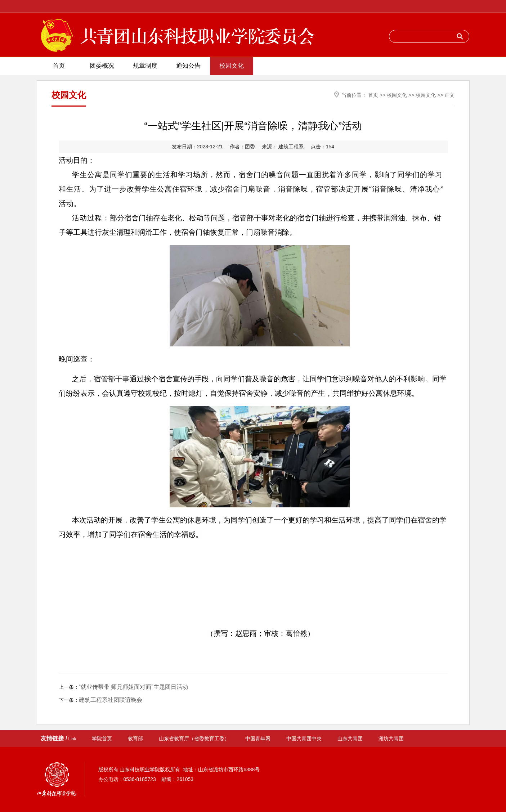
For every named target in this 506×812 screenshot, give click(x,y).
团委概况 (102, 66)
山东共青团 (350, 739)
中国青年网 (258, 739)
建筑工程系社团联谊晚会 (111, 700)
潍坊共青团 (391, 739)
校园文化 (232, 66)
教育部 (135, 739)
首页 (59, 66)
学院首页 (102, 739)
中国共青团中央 (304, 739)
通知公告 (188, 66)
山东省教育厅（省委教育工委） (194, 739)
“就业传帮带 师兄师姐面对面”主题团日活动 (133, 687)
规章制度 (145, 66)
